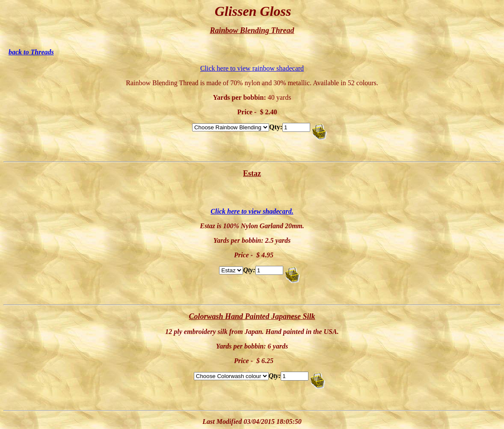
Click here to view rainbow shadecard (252, 68)
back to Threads (31, 52)
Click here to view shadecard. (252, 211)
